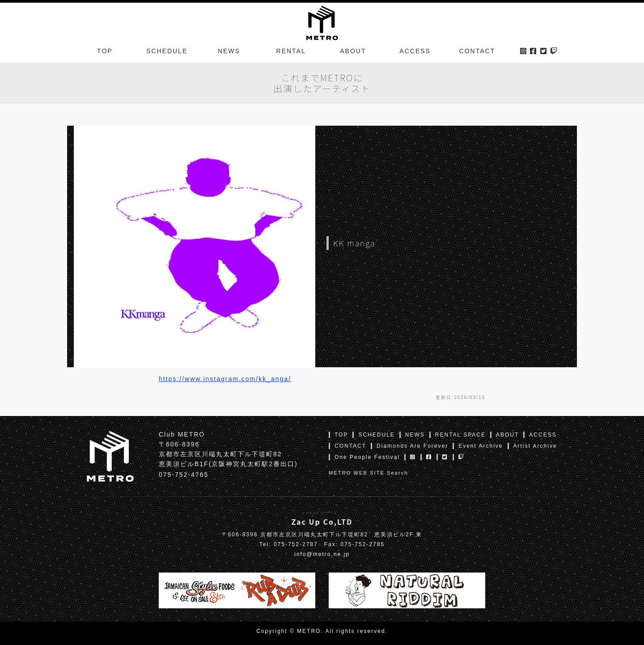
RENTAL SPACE (460, 435)
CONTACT (477, 51)
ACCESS (415, 51)
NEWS (229, 51)
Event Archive (481, 446)
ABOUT (353, 51)
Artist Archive (535, 446)
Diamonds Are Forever (412, 446)
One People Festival (367, 457)
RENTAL (291, 51)
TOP (105, 51)
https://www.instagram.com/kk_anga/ (225, 379)
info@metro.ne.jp (322, 554)
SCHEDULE (167, 51)
